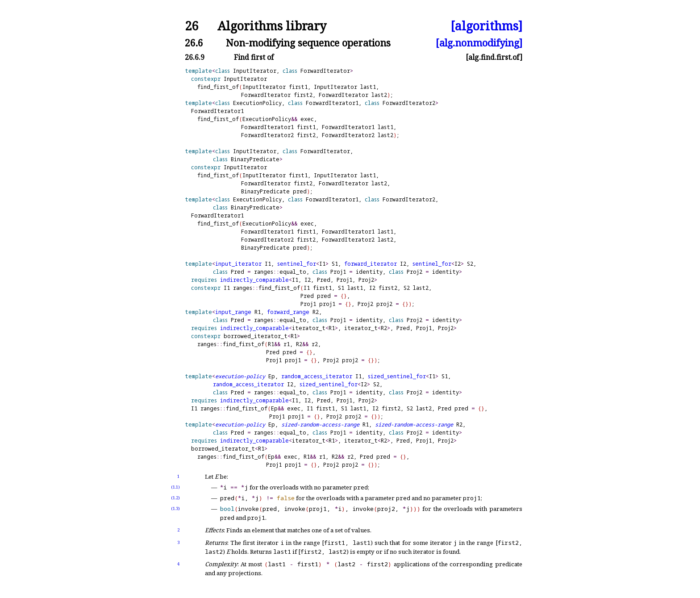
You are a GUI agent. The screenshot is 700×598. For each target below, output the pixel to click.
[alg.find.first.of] (494, 57)
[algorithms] (486, 26)
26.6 (194, 43)
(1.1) (175, 487)
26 (192, 26)
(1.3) (175, 508)
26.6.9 (195, 57)
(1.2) (175, 498)
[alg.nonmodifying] (479, 43)
